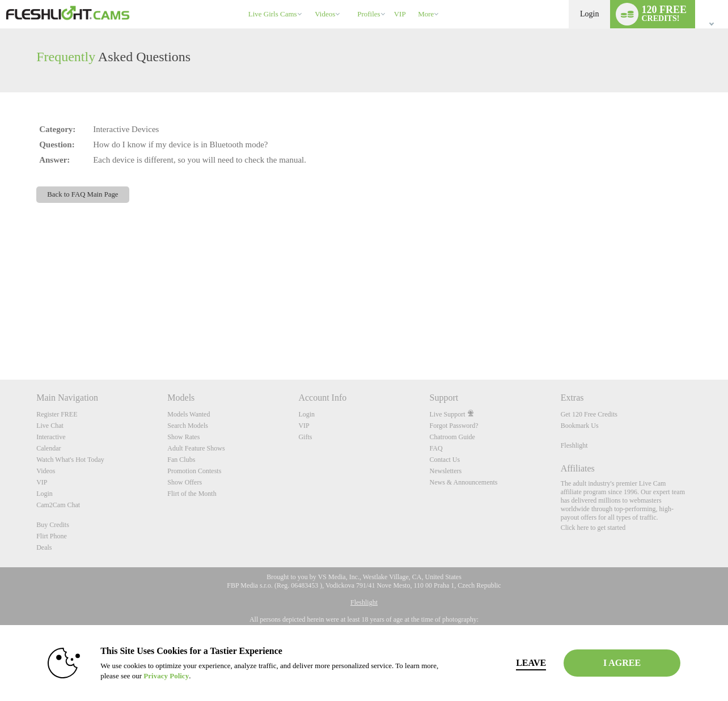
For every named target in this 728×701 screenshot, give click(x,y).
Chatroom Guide (452, 437)
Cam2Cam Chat (58, 505)
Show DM (0, 337)
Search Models (188, 426)
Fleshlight (574, 445)
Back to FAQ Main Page (82, 194)
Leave (522, 663)
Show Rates (183, 437)
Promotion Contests (194, 471)
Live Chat (50, 426)
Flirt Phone (52, 536)
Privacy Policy (158, 676)
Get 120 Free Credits (589, 414)
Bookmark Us (580, 426)
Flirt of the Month (192, 494)
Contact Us (445, 460)
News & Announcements (464, 482)
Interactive (51, 437)
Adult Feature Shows (196, 448)
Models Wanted (189, 414)
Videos (325, 14)
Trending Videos (310, 0)
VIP (400, 14)
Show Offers (185, 482)
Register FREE (57, 414)
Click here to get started (593, 528)
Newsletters (446, 471)
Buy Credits (53, 525)
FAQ (436, 448)
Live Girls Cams (273, 14)
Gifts (305, 437)
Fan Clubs (181, 460)
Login (589, 14)
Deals (44, 547)
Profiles (369, 14)
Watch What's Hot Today (70, 460)
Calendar (48, 448)
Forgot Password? (454, 426)
